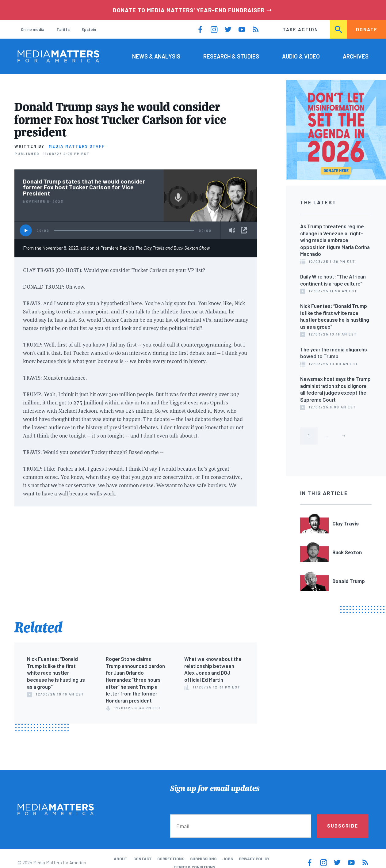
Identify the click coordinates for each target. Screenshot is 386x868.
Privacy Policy (254, 859)
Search (339, 29)
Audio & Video (301, 56)
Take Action (300, 29)
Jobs (228, 859)
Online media (32, 29)
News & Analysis (156, 56)
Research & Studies (231, 56)
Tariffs (63, 29)
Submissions (203, 859)
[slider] (124, 231)
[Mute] (232, 231)
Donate (367, 29)
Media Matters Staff (77, 146)
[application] (136, 230)
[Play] (26, 231)
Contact (143, 859)
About (121, 859)
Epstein (89, 29)
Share (244, 230)
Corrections (171, 859)
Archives (356, 56)
